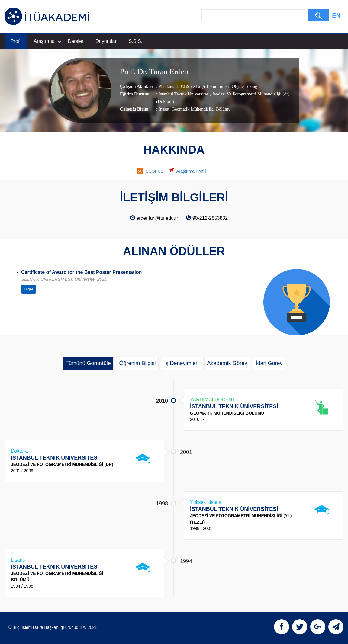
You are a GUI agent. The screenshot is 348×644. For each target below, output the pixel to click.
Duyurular (106, 41)
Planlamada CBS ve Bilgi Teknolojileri (194, 86)
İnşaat (164, 109)
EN (336, 15)
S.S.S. (135, 41)
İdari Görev (269, 363)
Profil (16, 41)
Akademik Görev (227, 363)
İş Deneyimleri (182, 363)
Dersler (76, 41)
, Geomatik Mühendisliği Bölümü (200, 109)
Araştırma (47, 41)
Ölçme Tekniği (245, 86)
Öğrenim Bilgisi (138, 363)
